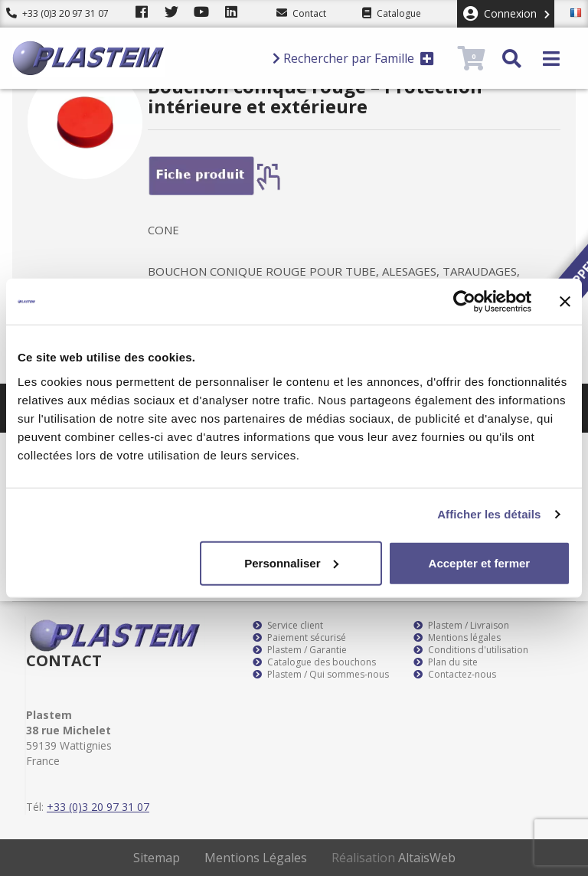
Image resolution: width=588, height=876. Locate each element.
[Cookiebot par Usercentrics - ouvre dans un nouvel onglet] (464, 302)
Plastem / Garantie (300, 650)
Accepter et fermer (480, 562)
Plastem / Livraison (461, 626)
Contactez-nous (455, 675)
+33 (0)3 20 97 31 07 (57, 13)
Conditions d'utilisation (471, 650)
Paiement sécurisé (299, 638)
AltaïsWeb (427, 858)
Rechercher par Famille (353, 58)
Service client (288, 626)
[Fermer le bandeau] (565, 302)
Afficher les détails (489, 514)
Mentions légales (457, 638)
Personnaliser (291, 562)
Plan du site (446, 662)
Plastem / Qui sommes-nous (321, 675)
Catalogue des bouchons (314, 662)
